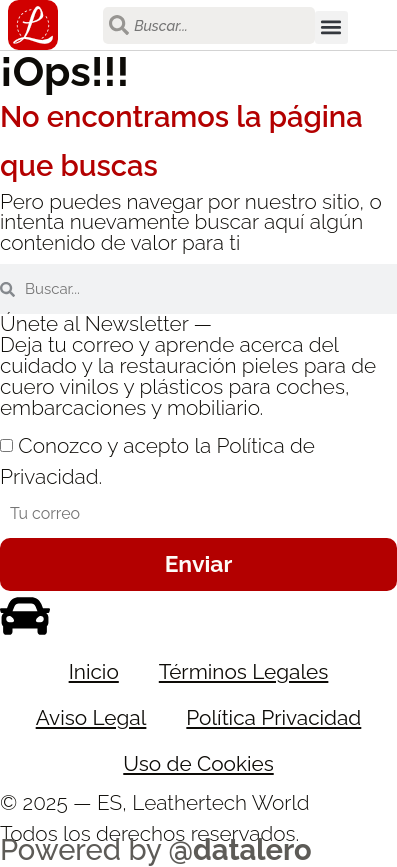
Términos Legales (244, 671)
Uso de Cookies (198, 763)
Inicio (94, 671)
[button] (331, 27)
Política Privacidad (273, 717)
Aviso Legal (91, 717)
